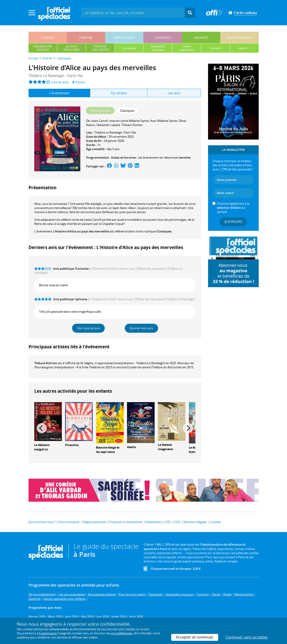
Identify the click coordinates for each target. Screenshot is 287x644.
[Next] (188, 428)
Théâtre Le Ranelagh (108, 132)
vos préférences (121, 633)
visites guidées (239, 38)
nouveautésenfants (43, 48)
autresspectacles (187, 48)
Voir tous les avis (88, 328)
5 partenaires (48, 633)
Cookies (216, 522)
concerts (163, 38)
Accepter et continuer (195, 637)
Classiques (164, 231)
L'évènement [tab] (59, 93)
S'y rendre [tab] (119, 93)
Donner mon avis (141, 328)
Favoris (79, 82)
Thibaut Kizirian (46, 363)
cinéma (48, 38)
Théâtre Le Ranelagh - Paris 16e (56, 76)
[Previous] (42, 428)
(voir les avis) (60, 82)
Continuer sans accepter (247, 637)
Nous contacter (69, 522)
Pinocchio (72, 445)
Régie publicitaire (95, 522)
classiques (129, 48)
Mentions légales (195, 522)
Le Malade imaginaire (165, 447)
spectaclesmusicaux (158, 48)
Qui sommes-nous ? (42, 522)
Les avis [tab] (174, 93)
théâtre (86, 38)
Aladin (132, 447)
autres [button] (243, 48)
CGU (177, 522)
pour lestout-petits (100, 48)
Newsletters (154, 522)
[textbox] (133, 13)
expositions (124, 38)
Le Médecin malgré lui (42, 447)
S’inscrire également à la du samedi (233, 208)
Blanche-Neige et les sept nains (108, 450)
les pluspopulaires (72, 48)
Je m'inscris (233, 222)
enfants (201, 38)
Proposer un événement (126, 522)
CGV (168, 522)
